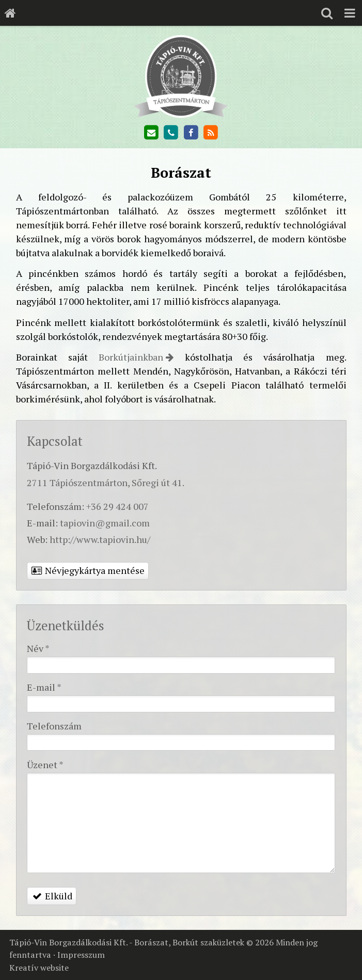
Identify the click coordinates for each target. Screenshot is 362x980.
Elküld (52, 896)
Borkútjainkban (131, 357)
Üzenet (45, 765)
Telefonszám (54, 726)
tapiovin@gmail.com (105, 523)
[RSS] (211, 133)
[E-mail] (151, 133)
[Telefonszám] (171, 133)
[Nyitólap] (10, 13)
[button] (350, 13)
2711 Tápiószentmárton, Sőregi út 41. (106, 483)
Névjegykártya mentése (88, 570)
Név (38, 648)
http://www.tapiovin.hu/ (100, 539)
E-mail (44, 687)
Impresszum (81, 955)
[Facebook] (191, 133)
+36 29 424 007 (117, 506)
